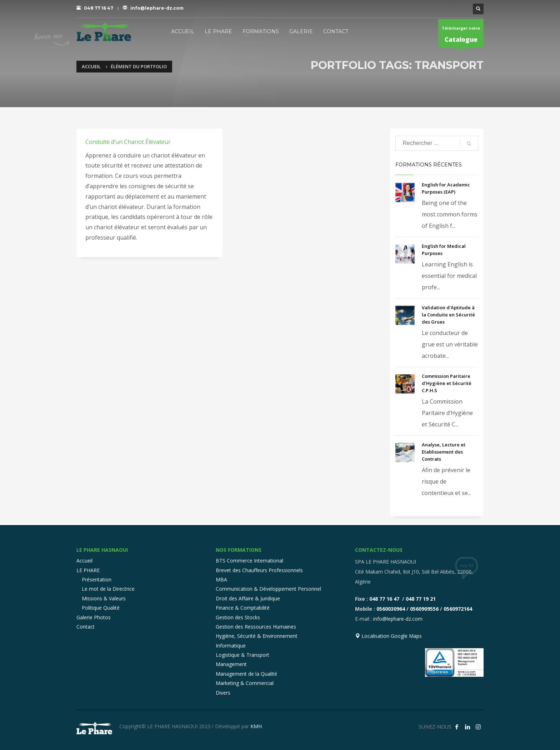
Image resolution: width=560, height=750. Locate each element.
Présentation (97, 579)
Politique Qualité (101, 608)
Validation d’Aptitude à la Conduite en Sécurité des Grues (448, 315)
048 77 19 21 (421, 599)
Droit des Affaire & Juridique (248, 598)
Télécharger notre (461, 36)
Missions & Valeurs (104, 598)
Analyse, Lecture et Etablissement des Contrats (444, 452)
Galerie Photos (94, 617)
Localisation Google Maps (388, 636)
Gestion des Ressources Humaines (256, 627)
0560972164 (458, 609)
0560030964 (391, 609)
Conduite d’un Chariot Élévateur (128, 142)
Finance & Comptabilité (243, 608)
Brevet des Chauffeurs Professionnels (259, 570)
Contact (86, 627)
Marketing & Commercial (245, 683)
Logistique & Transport (242, 655)
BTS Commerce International (249, 561)
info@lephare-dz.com (157, 8)
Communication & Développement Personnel (268, 589)
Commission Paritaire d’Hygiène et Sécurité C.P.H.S (447, 383)
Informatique (231, 646)
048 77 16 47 (99, 8)
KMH (256, 726)
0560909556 (424, 609)
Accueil (84, 561)
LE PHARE (88, 570)
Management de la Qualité (246, 674)
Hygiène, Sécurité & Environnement (257, 636)
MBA (221, 579)
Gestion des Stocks (238, 617)
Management (231, 664)
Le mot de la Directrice (108, 589)
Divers (223, 693)
